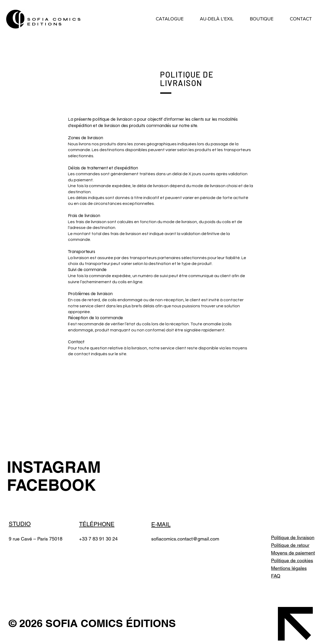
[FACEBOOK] (55, 485)
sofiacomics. (164, 539)
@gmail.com (206, 539)
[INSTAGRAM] (55, 467)
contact (185, 539)
